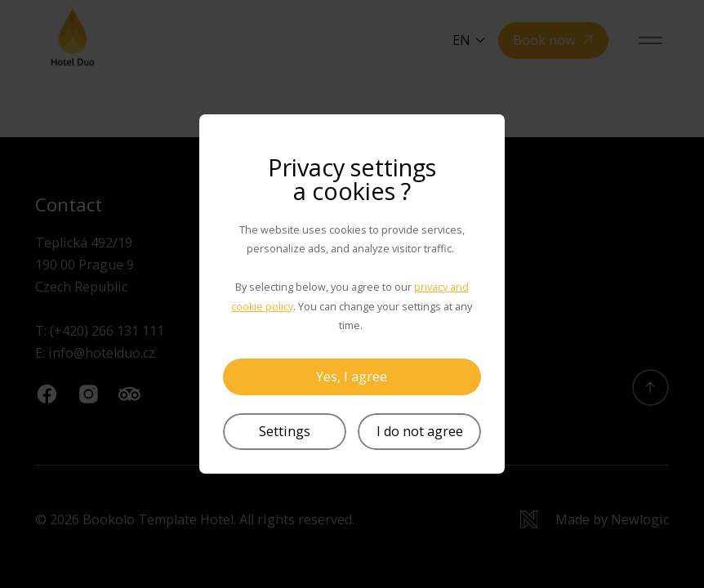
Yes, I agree (352, 376)
